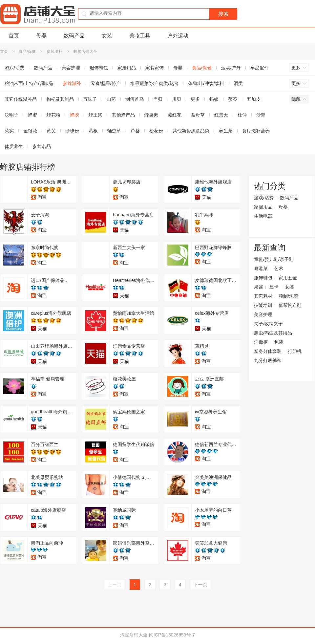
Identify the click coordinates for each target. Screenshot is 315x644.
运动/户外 (231, 68)
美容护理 (71, 68)
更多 (195, 99)
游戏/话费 (264, 198)
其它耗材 (263, 296)
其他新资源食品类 (191, 131)
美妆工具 (140, 36)
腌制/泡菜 (288, 296)
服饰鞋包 (99, 68)
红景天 (221, 115)
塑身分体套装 (268, 351)
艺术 (279, 268)
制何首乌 (135, 99)
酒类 (238, 83)
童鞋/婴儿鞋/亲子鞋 (274, 259)
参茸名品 (42, 146)
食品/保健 (27, 52)
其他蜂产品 (123, 115)
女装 (107, 36)
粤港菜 (261, 268)
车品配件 (260, 68)
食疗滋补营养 (256, 131)
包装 (279, 342)
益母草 (198, 115)
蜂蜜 (32, 115)
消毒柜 (261, 342)
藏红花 (175, 115)
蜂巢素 (151, 115)
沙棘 (261, 115)
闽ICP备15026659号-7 (172, 635)
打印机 (295, 351)
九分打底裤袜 (268, 360)
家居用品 (127, 68)
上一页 (115, 585)
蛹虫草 (114, 131)
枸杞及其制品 (60, 99)
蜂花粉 (53, 115)
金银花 (30, 131)
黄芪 (51, 131)
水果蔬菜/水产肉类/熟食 (155, 83)
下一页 (200, 585)
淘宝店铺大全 (134, 635)
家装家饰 (155, 68)
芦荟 (135, 131)
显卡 (274, 287)
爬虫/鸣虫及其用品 (273, 333)
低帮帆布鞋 (290, 305)
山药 (111, 99)
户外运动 (178, 36)
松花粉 (156, 131)
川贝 (177, 99)
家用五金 (288, 278)
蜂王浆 (95, 115)
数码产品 (74, 36)
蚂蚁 (214, 99)
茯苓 (233, 99)
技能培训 (263, 305)
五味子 (90, 99)
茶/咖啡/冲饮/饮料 (206, 83)
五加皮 (254, 99)
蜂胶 (74, 115)
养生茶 (226, 131)
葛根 (93, 131)
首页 (14, 36)
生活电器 (263, 216)
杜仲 (242, 115)
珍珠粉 (72, 131)
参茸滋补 (54, 52)
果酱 (259, 287)
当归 (158, 99)
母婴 (41, 36)
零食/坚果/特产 (106, 83)
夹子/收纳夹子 (268, 324)
